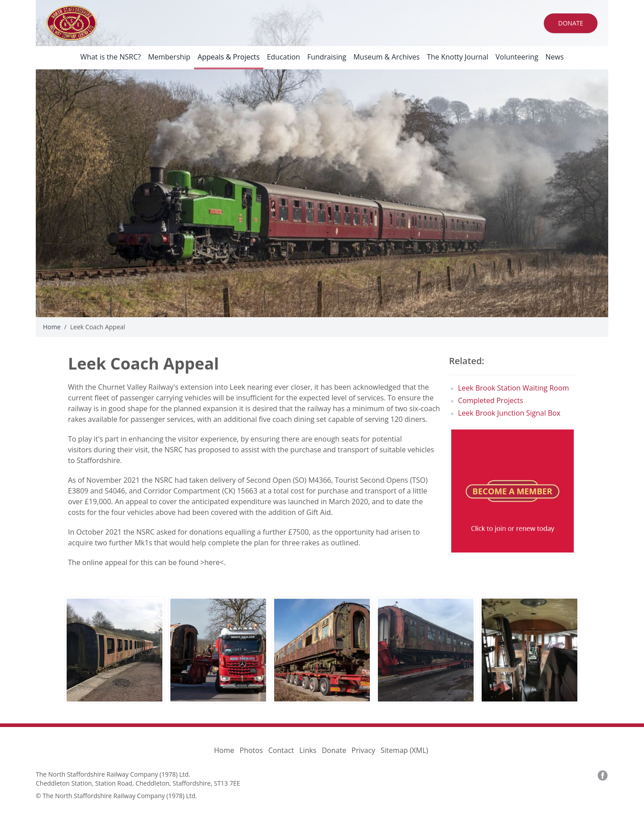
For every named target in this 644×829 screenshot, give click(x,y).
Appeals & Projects (229, 57)
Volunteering (517, 57)
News (555, 57)
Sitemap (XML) (405, 750)
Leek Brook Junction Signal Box (509, 413)
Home (52, 327)
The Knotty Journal (458, 57)
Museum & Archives (386, 57)
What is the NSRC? (110, 57)
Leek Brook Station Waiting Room (513, 388)
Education (284, 57)
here (212, 562)
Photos (251, 750)
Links (308, 750)
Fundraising (327, 57)
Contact (281, 750)
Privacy (363, 750)
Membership (169, 57)
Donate (571, 23)
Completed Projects (491, 400)
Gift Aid (319, 512)
